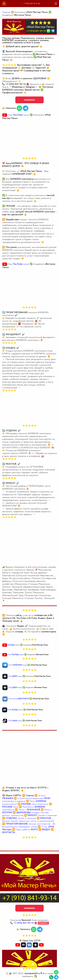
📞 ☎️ (24, 923)
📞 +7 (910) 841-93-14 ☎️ (30, 3)
